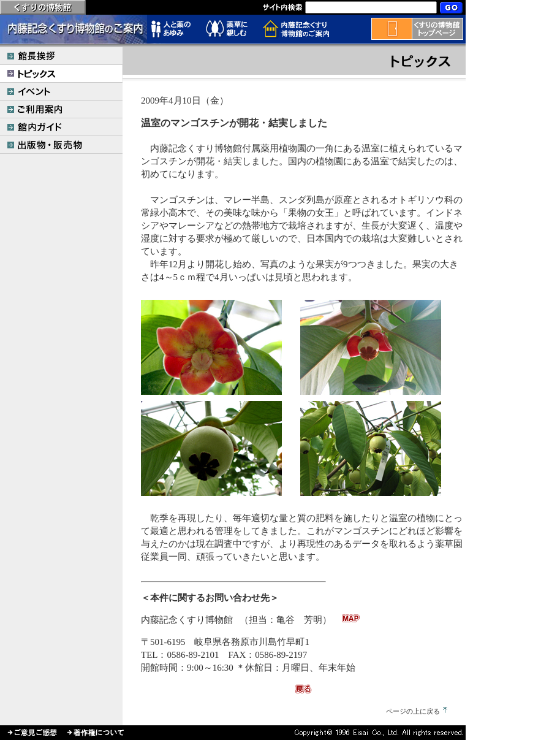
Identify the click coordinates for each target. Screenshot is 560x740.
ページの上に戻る (413, 711)
